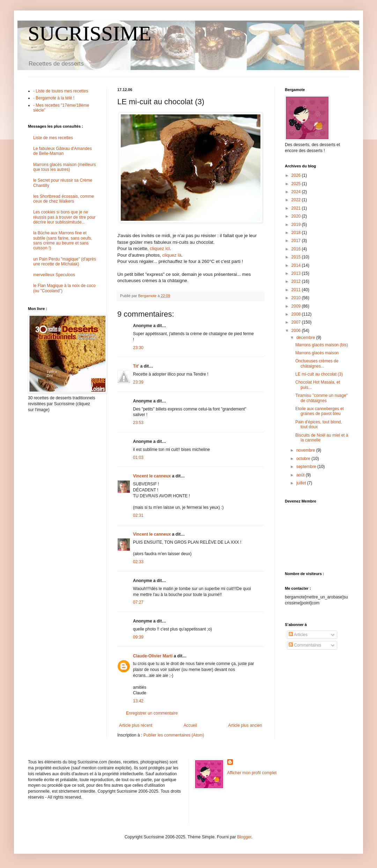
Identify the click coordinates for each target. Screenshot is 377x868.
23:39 (138, 382)
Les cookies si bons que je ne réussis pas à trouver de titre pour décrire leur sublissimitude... (64, 217)
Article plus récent (136, 725)
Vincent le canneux (152, 476)
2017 (297, 241)
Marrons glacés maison (317, 353)
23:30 (138, 348)
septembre (307, 467)
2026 (297, 175)
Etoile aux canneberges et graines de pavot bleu (320, 411)
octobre (304, 459)
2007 (297, 322)
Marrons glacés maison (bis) (322, 345)
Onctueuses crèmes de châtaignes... (317, 363)
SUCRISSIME (90, 33)
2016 (297, 249)
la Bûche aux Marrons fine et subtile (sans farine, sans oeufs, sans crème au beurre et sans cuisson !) (63, 240)
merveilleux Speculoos (54, 275)
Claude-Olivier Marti (153, 656)
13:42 (138, 701)
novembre (306, 450)
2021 (297, 208)
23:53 (138, 423)
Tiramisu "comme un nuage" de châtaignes (321, 398)
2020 (297, 216)
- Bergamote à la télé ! (54, 98)
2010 (297, 298)
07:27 (138, 602)
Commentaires (305, 645)
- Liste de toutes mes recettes (61, 91)
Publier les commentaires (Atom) (174, 735)
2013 (297, 273)
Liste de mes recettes (53, 138)
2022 (297, 200)
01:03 (138, 458)
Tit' (136, 366)
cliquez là (172, 255)
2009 (297, 306)
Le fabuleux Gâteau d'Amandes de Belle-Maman (62, 151)
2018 (297, 233)
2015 (297, 257)
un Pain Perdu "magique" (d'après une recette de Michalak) (65, 262)
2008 (297, 314)
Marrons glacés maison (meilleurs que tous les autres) (64, 167)
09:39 (138, 637)
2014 (297, 265)
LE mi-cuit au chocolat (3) (319, 374)
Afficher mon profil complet (252, 773)
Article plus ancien (245, 725)
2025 (297, 184)
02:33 (138, 562)
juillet (302, 483)
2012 (297, 281)
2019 (297, 225)
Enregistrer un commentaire (152, 713)
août (301, 475)
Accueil (190, 725)
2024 (297, 192)
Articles (298, 635)
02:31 (138, 515)
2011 (297, 290)
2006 (297, 331)
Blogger (244, 837)
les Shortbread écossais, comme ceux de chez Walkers (64, 199)
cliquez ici (160, 248)
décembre (306, 338)
